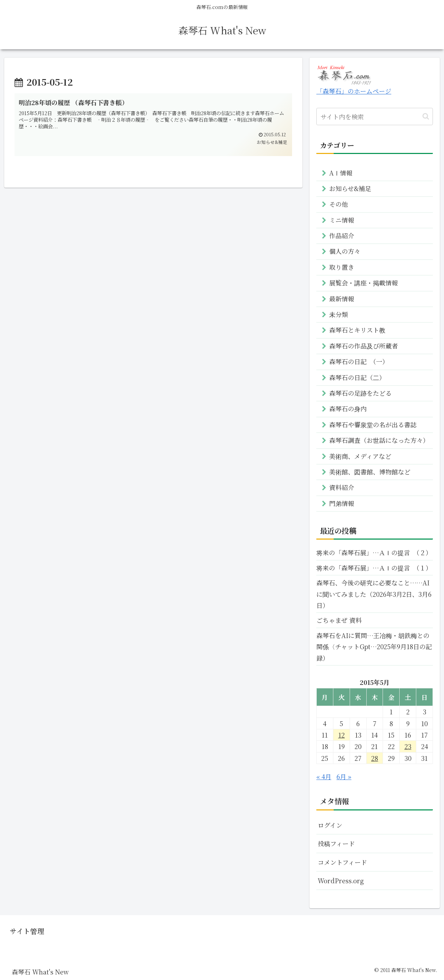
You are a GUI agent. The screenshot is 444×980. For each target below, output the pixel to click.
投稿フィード (336, 843)
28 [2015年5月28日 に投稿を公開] (375, 758)
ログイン (330, 825)
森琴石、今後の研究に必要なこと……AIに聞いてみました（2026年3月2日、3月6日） (374, 594)
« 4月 (324, 776)
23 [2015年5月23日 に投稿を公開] (408, 746)
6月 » (344, 776)
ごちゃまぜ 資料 (339, 620)
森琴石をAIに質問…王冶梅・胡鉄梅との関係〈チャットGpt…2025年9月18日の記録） (374, 647)
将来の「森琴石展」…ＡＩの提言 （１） (374, 568)
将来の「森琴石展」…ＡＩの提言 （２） (374, 552)
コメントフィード (342, 862)
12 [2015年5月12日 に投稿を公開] (341, 735)
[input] (375, 117)
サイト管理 (27, 931)
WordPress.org (341, 880)
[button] (426, 116)
